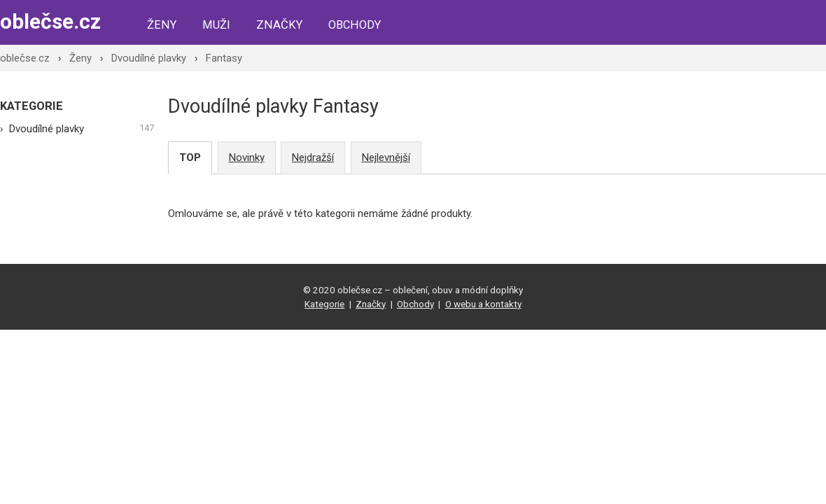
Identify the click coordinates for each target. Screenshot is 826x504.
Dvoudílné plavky (149, 58)
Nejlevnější (386, 157)
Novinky (247, 157)
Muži (216, 25)
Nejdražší (313, 157)
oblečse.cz (50, 21)
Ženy (162, 25)
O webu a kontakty (483, 304)
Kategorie (324, 304)
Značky (279, 25)
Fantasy (224, 58)
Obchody (355, 25)
